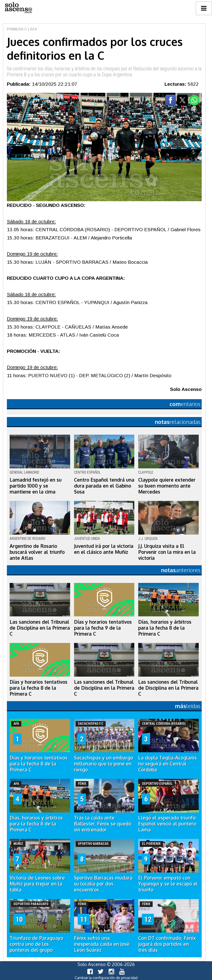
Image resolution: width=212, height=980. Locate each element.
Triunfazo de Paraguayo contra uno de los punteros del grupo (36, 944)
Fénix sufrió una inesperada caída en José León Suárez (102, 944)
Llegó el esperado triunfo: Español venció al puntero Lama (167, 824)
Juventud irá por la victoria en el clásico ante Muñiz (104, 549)
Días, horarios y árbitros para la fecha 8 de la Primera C (165, 628)
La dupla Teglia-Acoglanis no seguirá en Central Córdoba (168, 764)
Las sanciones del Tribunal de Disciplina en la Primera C (40, 628)
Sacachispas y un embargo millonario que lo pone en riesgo (104, 764)
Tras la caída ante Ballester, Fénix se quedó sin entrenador (103, 824)
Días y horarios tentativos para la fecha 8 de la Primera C (39, 688)
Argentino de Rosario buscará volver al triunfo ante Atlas (37, 552)
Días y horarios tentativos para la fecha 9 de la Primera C (103, 628)
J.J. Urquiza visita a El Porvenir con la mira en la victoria (167, 552)
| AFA (32, 29)
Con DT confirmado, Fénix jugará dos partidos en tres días (167, 944)
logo (18, 8)
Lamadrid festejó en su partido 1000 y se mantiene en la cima (36, 486)
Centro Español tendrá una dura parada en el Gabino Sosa (104, 486)
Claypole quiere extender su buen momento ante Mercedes (167, 486)
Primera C (17, 29)
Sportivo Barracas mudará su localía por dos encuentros (103, 884)
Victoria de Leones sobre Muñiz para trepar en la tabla (37, 884)
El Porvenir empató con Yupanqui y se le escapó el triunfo (168, 884)
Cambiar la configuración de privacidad (106, 978)
